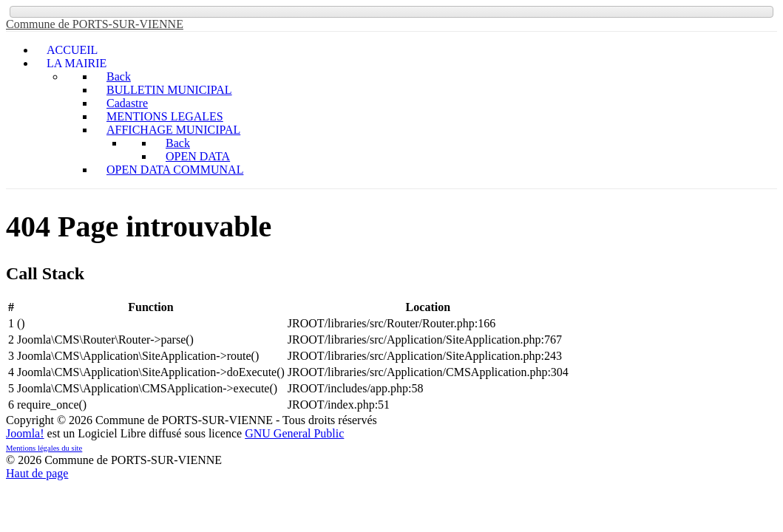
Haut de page (37, 473)
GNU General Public (294, 433)
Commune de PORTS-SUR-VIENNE (95, 24)
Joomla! (25, 433)
